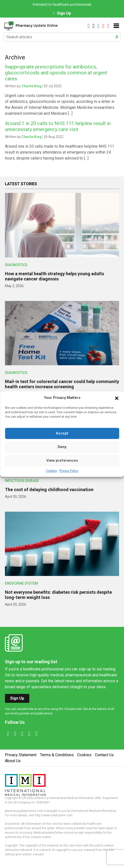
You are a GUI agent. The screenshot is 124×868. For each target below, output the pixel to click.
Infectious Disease (22, 481)
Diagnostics (16, 265)
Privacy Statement (21, 755)
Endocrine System (21, 583)
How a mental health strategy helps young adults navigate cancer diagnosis (54, 276)
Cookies (51, 471)
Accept (62, 433)
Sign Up (64, 13)
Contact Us (104, 755)
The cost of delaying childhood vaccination (49, 490)
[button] (117, 398)
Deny (62, 447)
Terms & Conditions (57, 755)
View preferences (62, 460)
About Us (13, 761)
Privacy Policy (69, 471)
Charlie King (31, 86)
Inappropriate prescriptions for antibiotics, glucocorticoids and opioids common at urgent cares (56, 73)
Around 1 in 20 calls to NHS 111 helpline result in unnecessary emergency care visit (58, 126)
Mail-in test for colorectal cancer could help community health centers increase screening (62, 384)
